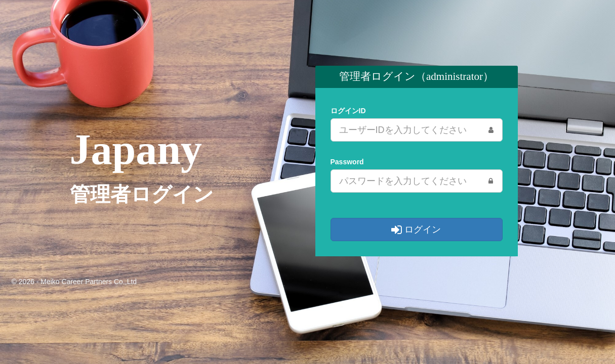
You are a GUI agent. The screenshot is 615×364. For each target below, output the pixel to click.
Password (347, 162)
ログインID (348, 111)
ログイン (416, 230)
